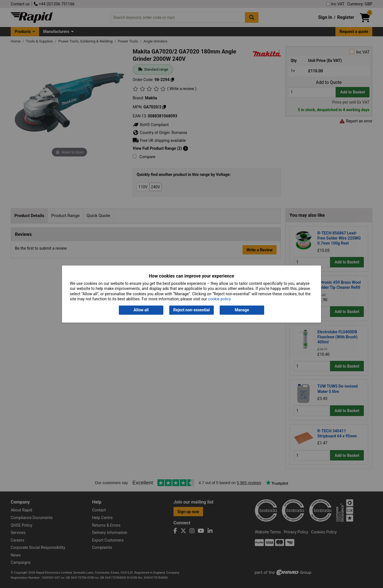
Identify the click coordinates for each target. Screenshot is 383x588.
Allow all (141, 310)
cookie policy (220, 299)
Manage (242, 310)
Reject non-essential (191, 310)
